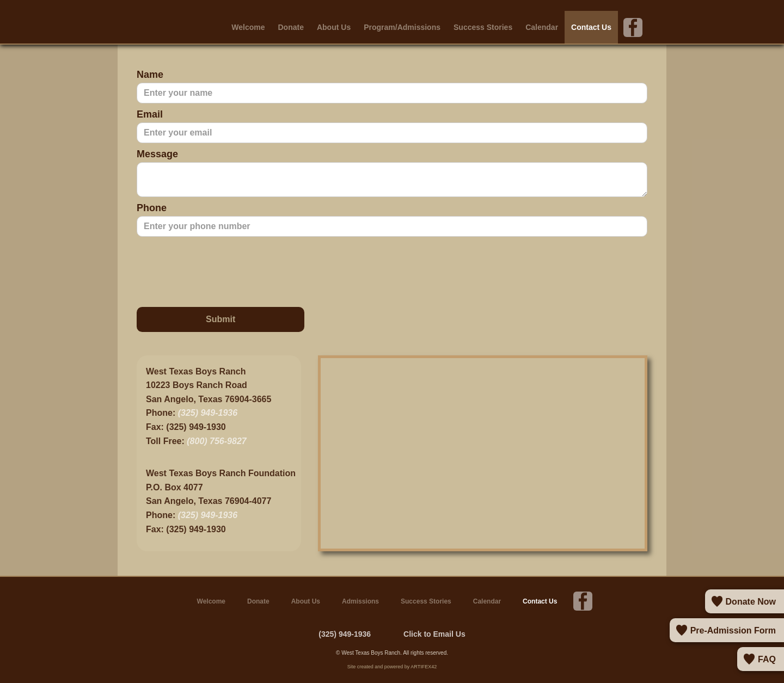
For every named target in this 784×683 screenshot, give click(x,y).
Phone (152, 208)
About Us (334, 27)
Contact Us (591, 27)
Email (150, 114)
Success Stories (483, 27)
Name (150, 75)
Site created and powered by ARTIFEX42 (392, 667)
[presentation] (219, 269)
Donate (291, 27)
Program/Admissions (402, 27)
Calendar (542, 27)
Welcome (248, 27)
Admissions (360, 601)
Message (157, 154)
